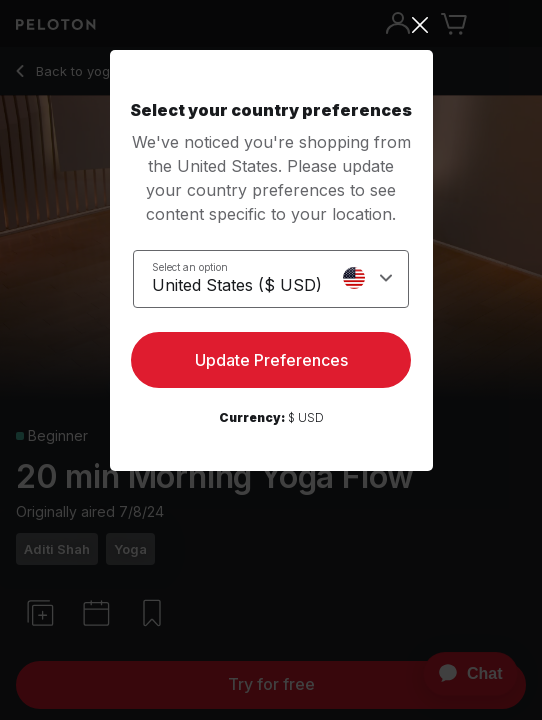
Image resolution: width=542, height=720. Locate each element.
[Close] (271, 25)
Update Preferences (271, 360)
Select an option (190, 267)
